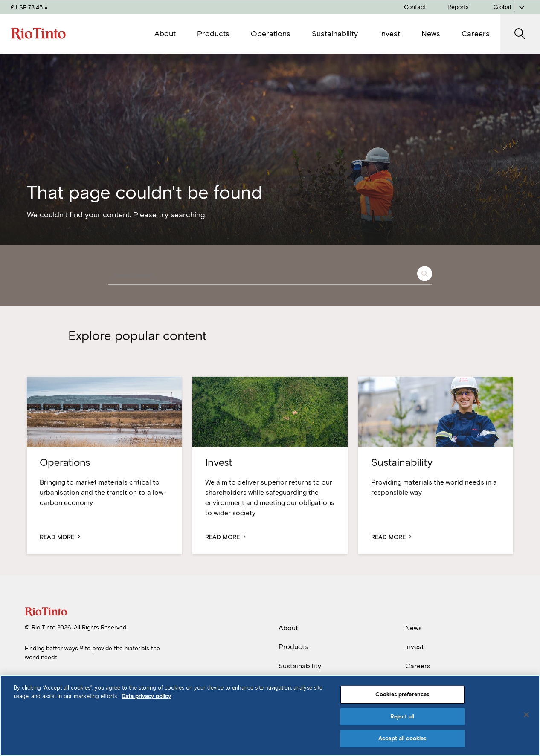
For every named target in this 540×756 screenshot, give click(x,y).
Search (425, 274)
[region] (270, 716)
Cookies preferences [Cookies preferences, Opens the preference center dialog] (402, 694)
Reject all (402, 717)
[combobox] (270, 276)
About (288, 628)
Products (293, 647)
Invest (415, 647)
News (414, 628)
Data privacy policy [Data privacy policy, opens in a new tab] (146, 696)
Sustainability (300, 666)
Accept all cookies (402, 738)
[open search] (520, 34)
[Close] (526, 715)
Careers (418, 666)
